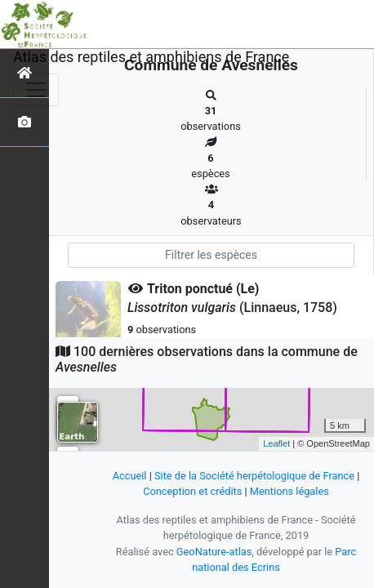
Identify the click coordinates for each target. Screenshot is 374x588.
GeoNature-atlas (214, 552)
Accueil (130, 476)
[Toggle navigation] (36, 90)
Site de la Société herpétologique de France (254, 476)
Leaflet (276, 443)
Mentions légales (289, 491)
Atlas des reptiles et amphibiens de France (151, 57)
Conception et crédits (192, 491)
